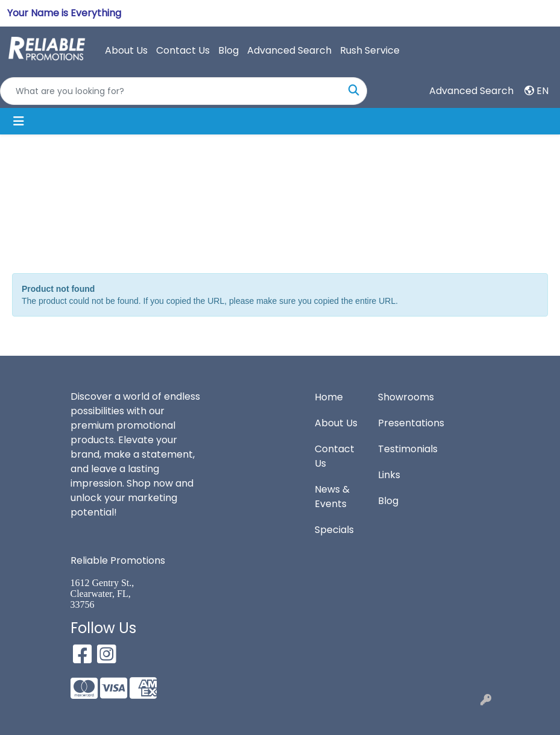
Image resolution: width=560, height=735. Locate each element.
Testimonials (402, 449)
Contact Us (183, 50)
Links (389, 475)
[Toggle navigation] (19, 121)
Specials (334, 530)
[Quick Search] (171, 91)
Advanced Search (289, 50)
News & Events (332, 497)
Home (329, 397)
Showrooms (402, 397)
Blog (228, 50)
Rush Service (370, 50)
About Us (126, 50)
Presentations (402, 423)
